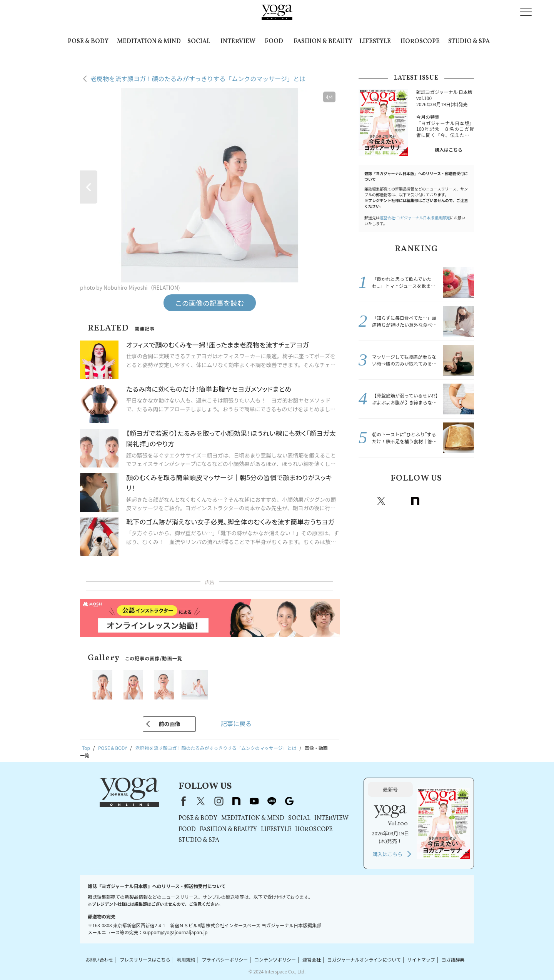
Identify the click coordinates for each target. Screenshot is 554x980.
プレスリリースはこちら (145, 959)
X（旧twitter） (381, 501)
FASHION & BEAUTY (323, 42)
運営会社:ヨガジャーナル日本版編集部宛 (415, 218)
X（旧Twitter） (201, 801)
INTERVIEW (238, 42)
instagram (398, 501)
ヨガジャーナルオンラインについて (364, 959)
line (449, 501)
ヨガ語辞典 (453, 959)
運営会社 (312, 959)
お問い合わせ (99, 959)
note (415, 501)
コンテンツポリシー (275, 959)
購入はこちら (449, 149)
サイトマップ (421, 959)
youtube (254, 801)
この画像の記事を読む (210, 303)
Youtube (432, 501)
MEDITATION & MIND (149, 42)
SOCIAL (199, 42)
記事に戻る (236, 723)
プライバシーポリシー (225, 959)
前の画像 (169, 724)
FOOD (274, 42)
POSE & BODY (88, 42)
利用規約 (186, 959)
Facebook (365, 501)
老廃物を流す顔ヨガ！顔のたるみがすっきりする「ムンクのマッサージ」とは (198, 78)
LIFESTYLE (375, 42)
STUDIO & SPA (469, 42)
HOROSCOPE (420, 42)
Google (466, 501)
